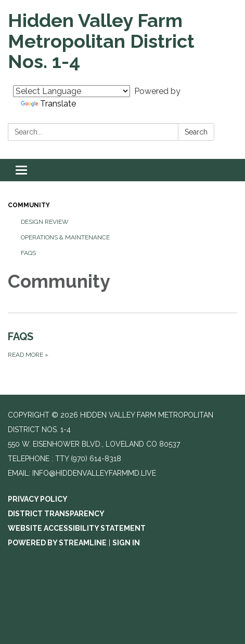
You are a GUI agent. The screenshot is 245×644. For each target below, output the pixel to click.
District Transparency (56, 514)
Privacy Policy (38, 499)
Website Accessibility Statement (77, 528)
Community (29, 205)
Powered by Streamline (57, 543)
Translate (48, 104)
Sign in (126, 543)
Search (196, 132)
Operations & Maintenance (65, 237)
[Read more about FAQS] (122, 344)
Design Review (45, 222)
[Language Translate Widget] (72, 91)
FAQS (28, 253)
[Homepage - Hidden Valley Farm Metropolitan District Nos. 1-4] (122, 41)
